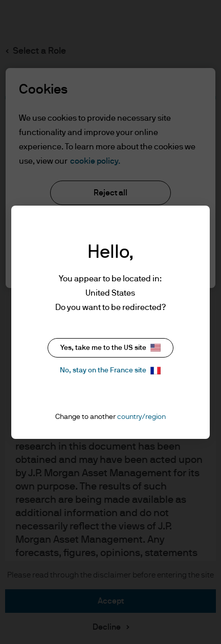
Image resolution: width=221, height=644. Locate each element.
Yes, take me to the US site (110, 348)
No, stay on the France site (110, 371)
